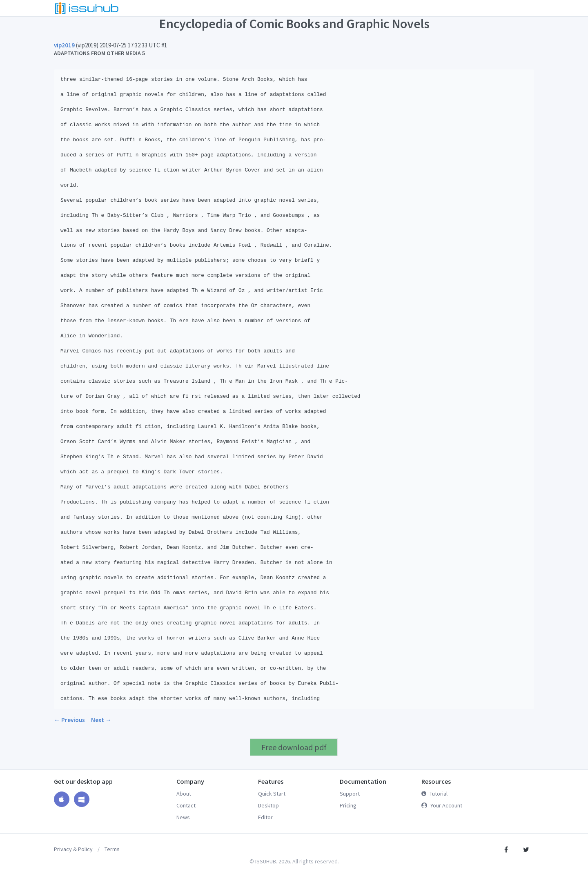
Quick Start (272, 794)
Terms (112, 849)
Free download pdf (294, 747)
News (183, 817)
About (184, 794)
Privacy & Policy (73, 849)
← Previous (69, 720)
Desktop (268, 805)
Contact (186, 805)
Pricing (348, 805)
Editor (265, 817)
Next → (101, 720)
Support (350, 794)
